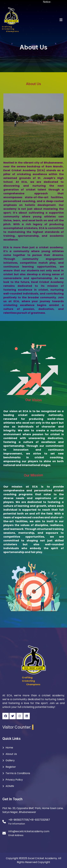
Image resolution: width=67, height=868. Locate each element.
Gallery (10, 760)
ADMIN (10, 786)
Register (11, 767)
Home (9, 748)
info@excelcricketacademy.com (29, 831)
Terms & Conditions (18, 773)
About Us (11, 754)
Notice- (49, 2)
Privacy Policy (14, 780)
